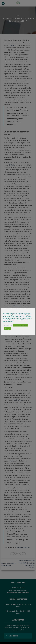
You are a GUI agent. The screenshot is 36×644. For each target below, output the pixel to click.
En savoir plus (8, 325)
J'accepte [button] (7, 329)
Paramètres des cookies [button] (20, 325)
